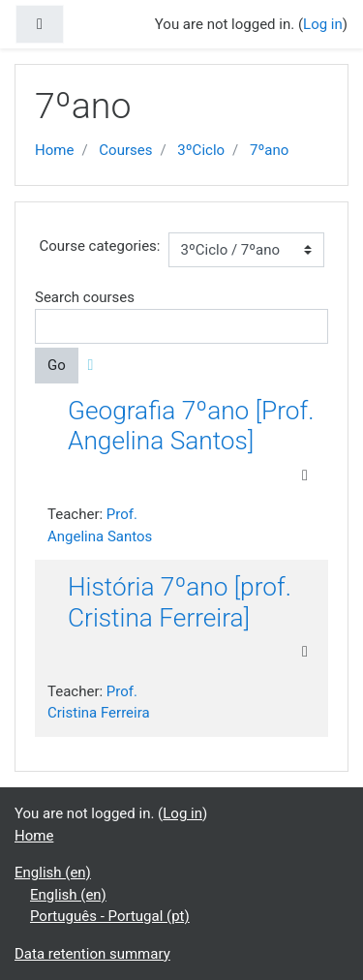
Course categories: (100, 246)
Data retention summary (92, 954)
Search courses (85, 297)
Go (57, 365)
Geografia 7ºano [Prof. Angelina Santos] (191, 426)
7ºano (269, 150)
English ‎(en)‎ (53, 873)
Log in (323, 24)
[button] (95, 366)
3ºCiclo (201, 150)
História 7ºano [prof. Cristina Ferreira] (180, 602)
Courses (125, 150)
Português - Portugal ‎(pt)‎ (110, 916)
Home (54, 150)
